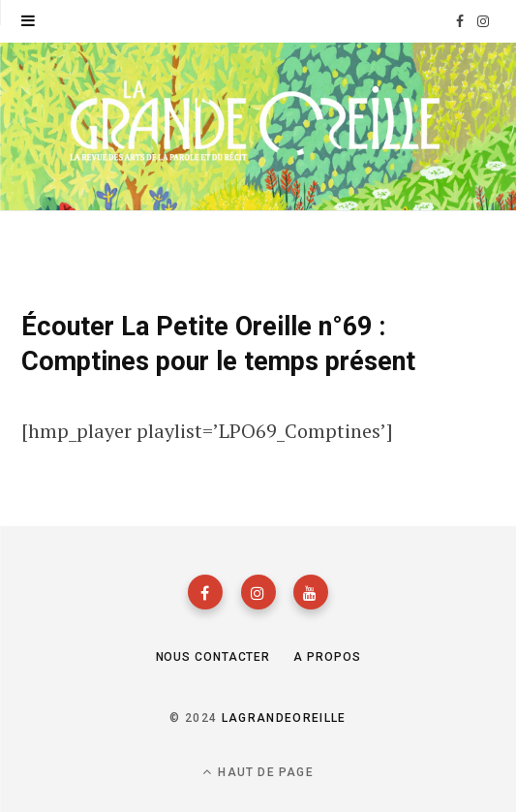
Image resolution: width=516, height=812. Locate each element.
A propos (327, 657)
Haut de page (258, 772)
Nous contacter (213, 657)
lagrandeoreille (284, 718)
